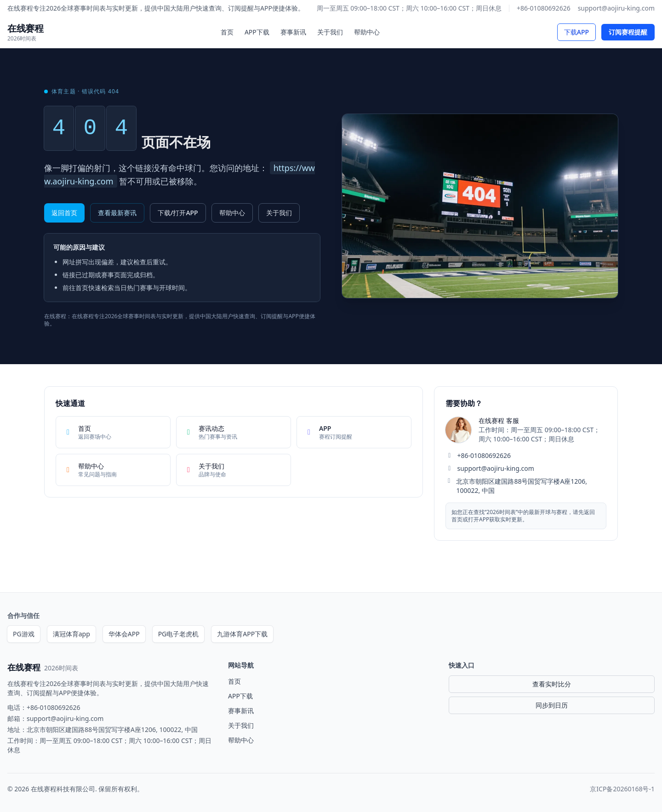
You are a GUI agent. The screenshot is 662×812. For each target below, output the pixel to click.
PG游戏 (24, 634)
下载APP (576, 32)
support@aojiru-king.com (616, 8)
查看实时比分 (552, 684)
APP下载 (257, 32)
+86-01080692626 (544, 8)
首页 (227, 32)
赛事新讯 (293, 32)
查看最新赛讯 (117, 213)
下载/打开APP (178, 213)
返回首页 (64, 213)
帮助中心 (367, 32)
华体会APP (124, 634)
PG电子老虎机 (179, 634)
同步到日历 (552, 705)
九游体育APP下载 (242, 634)
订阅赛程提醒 (628, 32)
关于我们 (330, 32)
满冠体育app (71, 634)
